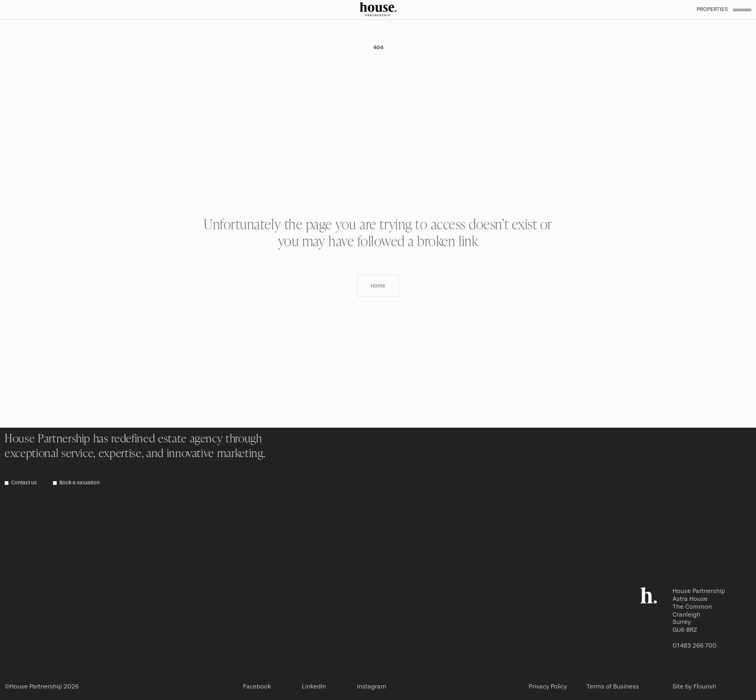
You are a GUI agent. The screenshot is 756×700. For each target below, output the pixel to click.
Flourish (705, 686)
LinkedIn (314, 686)
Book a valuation (80, 483)
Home (378, 303)
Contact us (24, 483)
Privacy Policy (548, 686)
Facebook (257, 686)
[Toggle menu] (742, 9)
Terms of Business (613, 686)
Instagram (372, 686)
